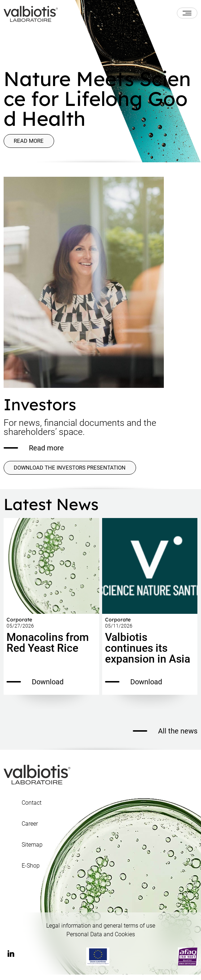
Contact (32, 808)
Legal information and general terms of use (101, 931)
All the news (165, 736)
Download (35, 687)
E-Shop (31, 871)
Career (30, 829)
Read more (32, 142)
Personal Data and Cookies (101, 940)
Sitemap (32, 850)
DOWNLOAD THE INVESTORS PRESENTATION (70, 472)
